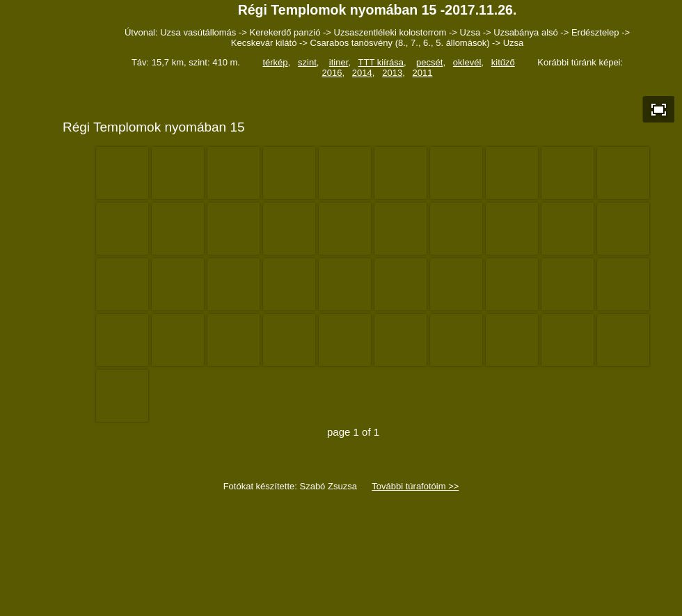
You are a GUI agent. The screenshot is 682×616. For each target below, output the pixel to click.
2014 (362, 73)
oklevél (467, 62)
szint (307, 62)
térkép (275, 62)
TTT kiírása (381, 62)
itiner (339, 62)
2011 (423, 73)
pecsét (429, 62)
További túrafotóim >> (415, 486)
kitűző (503, 62)
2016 (332, 73)
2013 (392, 73)
